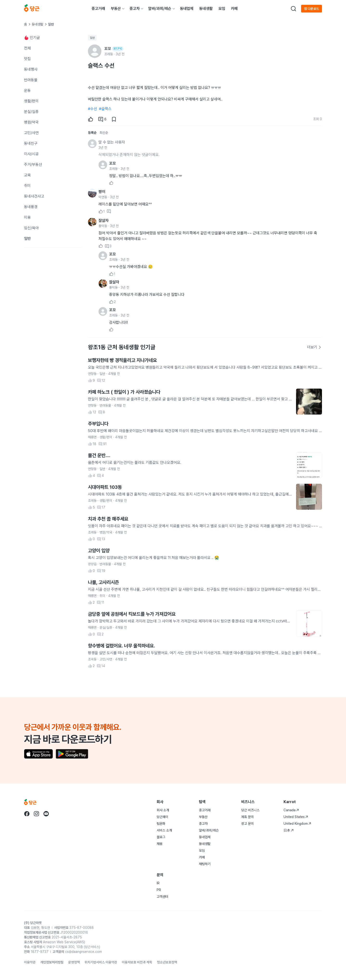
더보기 (314, 347)
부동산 (116, 9)
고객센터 (162, 897)
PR (159, 890)
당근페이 (162, 817)
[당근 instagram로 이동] (37, 814)
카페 (234, 9)
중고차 (135, 9)
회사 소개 (163, 810)
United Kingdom (297, 824)
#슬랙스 (105, 109)
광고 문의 (247, 824)
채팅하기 (205, 864)
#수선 (93, 109)
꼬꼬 (112, 163)
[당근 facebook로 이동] (27, 814)
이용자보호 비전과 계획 (137, 962)
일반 (92, 38)
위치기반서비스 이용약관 (101, 962)
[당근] (32, 9)
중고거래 (98, 9)
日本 (289, 830)
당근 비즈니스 (250, 810)
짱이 (102, 192)
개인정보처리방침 (52, 962)
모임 (222, 9)
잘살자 (104, 220)
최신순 (104, 133)
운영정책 (74, 962)
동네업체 (187, 9)
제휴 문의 (247, 817)
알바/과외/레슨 (160, 9)
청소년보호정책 (167, 962)
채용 (160, 844)
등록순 (92, 133)
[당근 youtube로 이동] (46, 814)
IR (158, 883)
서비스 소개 (164, 830)
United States (296, 817)
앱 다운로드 (312, 9)
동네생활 (206, 9)
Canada (291, 810)
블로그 (161, 837)
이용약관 (30, 962)
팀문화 (161, 824)
